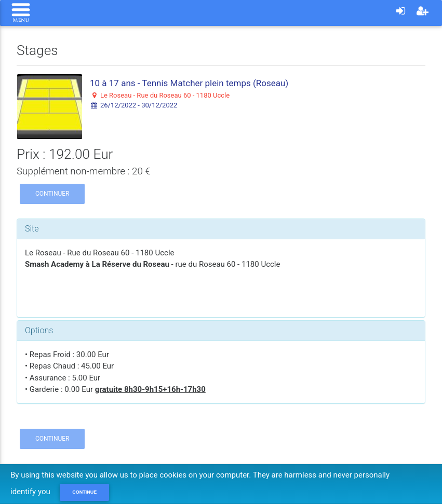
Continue (84, 492)
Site (32, 229)
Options (39, 330)
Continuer (52, 194)
